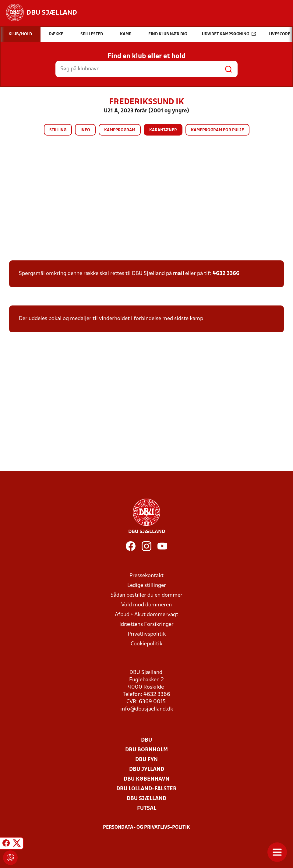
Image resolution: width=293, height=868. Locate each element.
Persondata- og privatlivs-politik (146, 827)
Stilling (58, 130)
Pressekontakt (146, 576)
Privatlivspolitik (147, 634)
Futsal (147, 808)
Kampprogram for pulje (217, 130)
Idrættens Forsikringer (146, 625)
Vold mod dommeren (146, 605)
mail (178, 274)
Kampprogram (120, 130)
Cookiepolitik (146, 644)
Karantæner (163, 130)
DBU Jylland (147, 769)
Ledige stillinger (147, 586)
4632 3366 (226, 274)
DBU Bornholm (146, 750)
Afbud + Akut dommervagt (146, 615)
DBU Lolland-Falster (146, 789)
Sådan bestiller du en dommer (146, 595)
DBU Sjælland (146, 799)
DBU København (146, 779)
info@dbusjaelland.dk (147, 709)
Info (85, 130)
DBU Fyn (146, 760)
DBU (146, 740)
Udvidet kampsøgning (229, 34)
